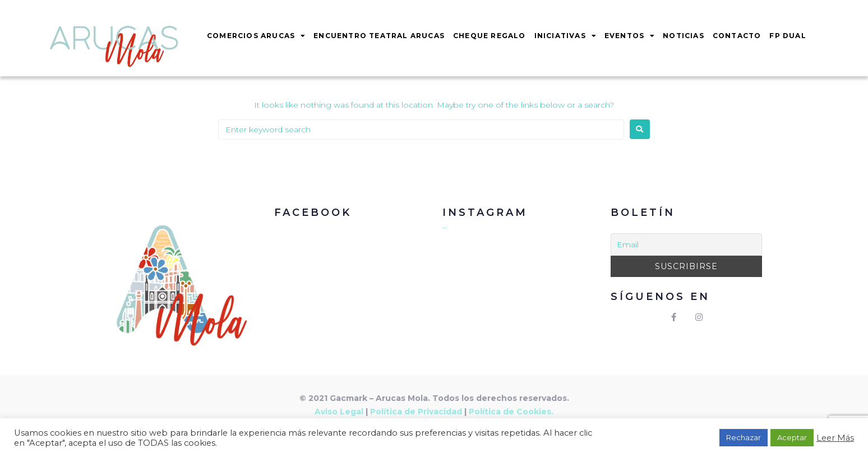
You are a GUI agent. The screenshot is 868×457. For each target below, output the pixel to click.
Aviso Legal (339, 412)
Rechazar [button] (744, 437)
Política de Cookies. (511, 412)
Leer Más (835, 438)
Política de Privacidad (416, 412)
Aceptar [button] (792, 437)
